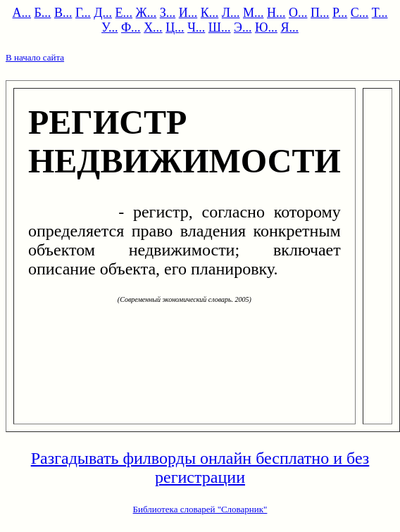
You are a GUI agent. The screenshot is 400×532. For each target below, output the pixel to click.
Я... (289, 27)
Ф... (131, 27)
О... (298, 13)
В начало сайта (35, 57)
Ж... (146, 13)
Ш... (220, 27)
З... (168, 13)
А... (22, 13)
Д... (103, 13)
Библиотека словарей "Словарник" (200, 509)
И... (188, 13)
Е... (124, 13)
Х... (153, 27)
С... (360, 13)
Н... (276, 13)
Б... (43, 13)
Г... (83, 13)
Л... (231, 13)
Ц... (175, 27)
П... (320, 13)
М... (254, 13)
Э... (243, 27)
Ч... (196, 27)
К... (210, 13)
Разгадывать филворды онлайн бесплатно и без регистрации (200, 468)
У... (110, 27)
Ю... (266, 27)
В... (63, 13)
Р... (340, 13)
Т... (380, 13)
